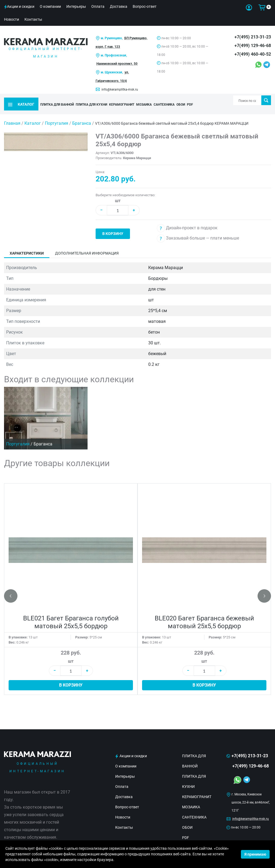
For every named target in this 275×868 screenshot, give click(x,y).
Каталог (33, 116)
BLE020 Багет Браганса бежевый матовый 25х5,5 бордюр (204, 615)
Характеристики (27, 246)
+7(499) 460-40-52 (253, 54)
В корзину (113, 226)
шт (118, 193)
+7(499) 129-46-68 (253, 46)
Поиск (266, 100)
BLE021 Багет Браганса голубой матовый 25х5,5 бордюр (71, 615)
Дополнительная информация (87, 246)
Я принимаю (255, 854)
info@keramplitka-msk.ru (120, 90)
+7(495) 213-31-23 (253, 37)
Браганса (82, 116)
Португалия (57, 116)
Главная (12, 116)
